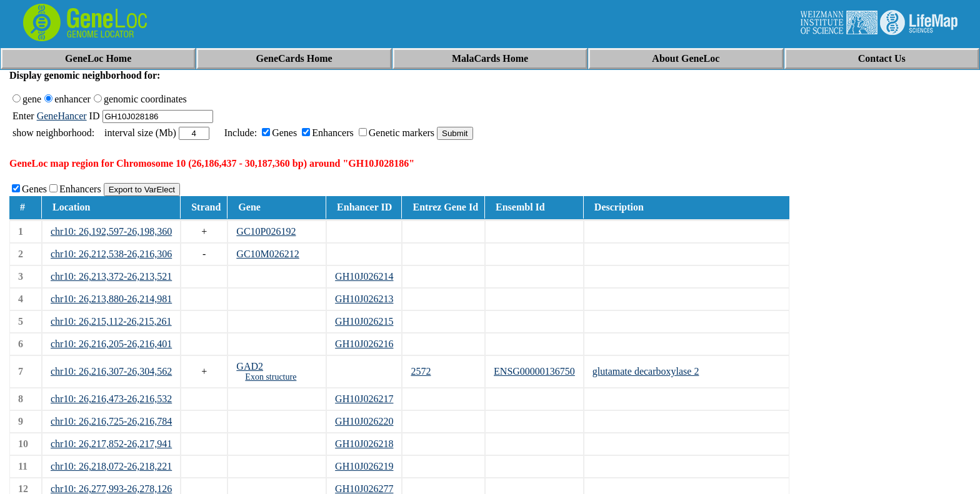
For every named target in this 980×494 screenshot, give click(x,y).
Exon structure (271, 377)
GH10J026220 (364, 421)
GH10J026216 (364, 344)
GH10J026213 (364, 299)
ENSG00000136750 (534, 371)
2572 (421, 371)
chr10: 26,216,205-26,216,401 (111, 344)
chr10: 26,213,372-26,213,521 (111, 276)
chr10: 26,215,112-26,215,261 (111, 321)
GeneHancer (62, 116)
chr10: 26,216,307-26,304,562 (111, 371)
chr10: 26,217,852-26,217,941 (111, 444)
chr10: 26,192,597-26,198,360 (111, 231)
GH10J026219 (364, 466)
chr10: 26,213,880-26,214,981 (111, 299)
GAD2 (250, 366)
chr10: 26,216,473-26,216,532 (111, 399)
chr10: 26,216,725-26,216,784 (111, 421)
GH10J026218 (364, 444)
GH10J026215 (364, 321)
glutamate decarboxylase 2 (646, 371)
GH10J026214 (364, 276)
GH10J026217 (364, 399)
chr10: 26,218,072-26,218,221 (111, 466)
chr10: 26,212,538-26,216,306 (111, 254)
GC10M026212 (267, 254)
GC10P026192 (266, 231)
